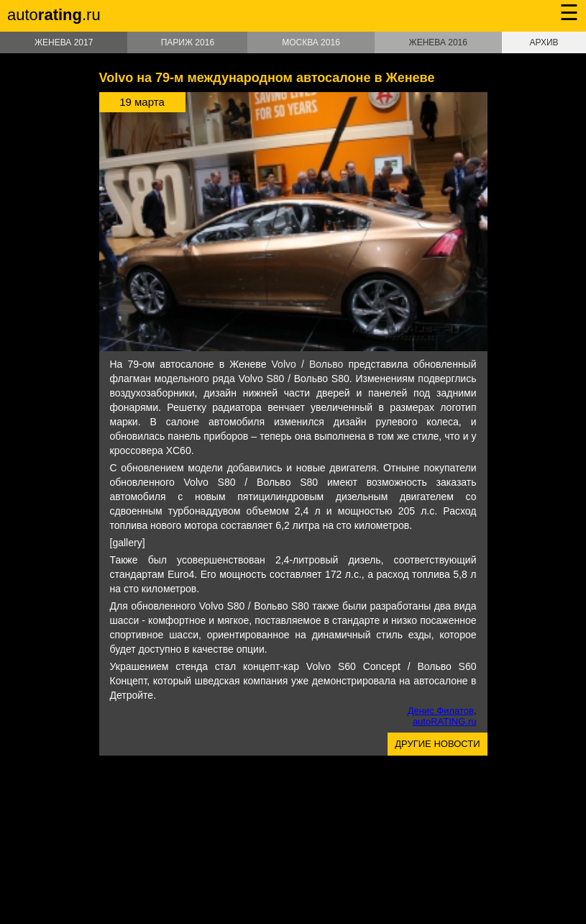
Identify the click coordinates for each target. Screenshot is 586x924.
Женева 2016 (438, 42)
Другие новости (437, 744)
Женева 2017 (64, 42)
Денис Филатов (441, 711)
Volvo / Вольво (308, 364)
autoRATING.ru (445, 721)
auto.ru (54, 15)
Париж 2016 (188, 42)
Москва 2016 (311, 42)
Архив (544, 42)
